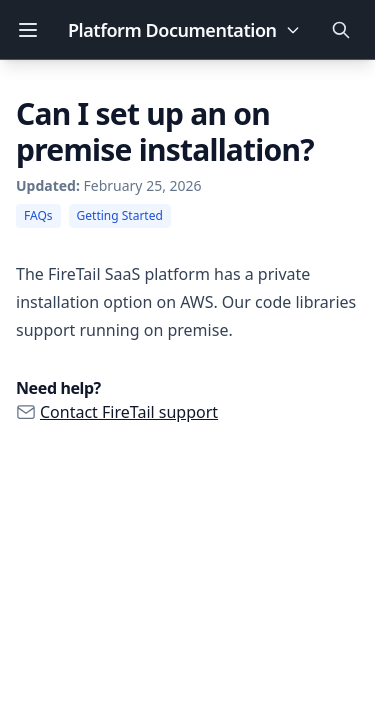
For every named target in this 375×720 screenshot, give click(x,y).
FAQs (38, 215)
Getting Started (120, 215)
